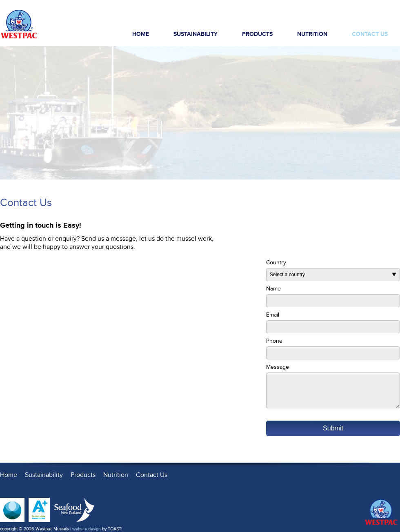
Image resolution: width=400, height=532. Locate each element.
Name (273, 289)
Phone (274, 341)
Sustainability (196, 34)
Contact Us (370, 34)
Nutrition (312, 34)
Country (276, 263)
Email (273, 315)
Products (263, 36)
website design (87, 529)
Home (141, 34)
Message (278, 367)
